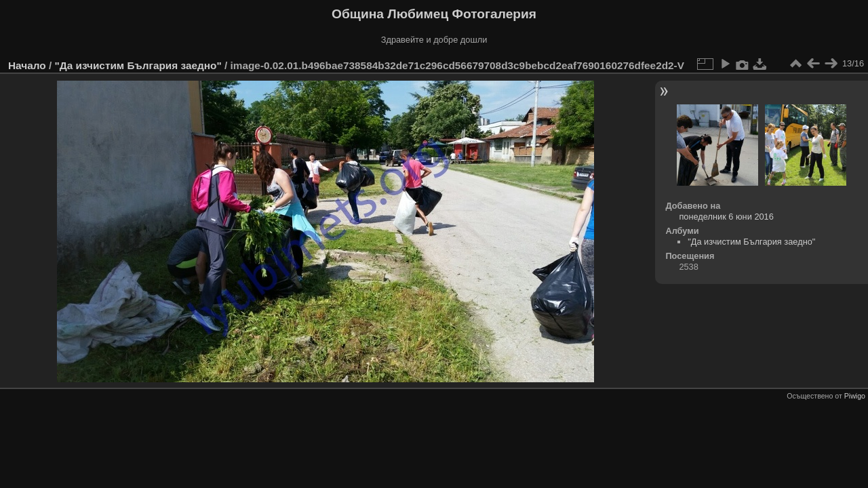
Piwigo (855, 396)
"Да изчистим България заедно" (138, 65)
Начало (27, 65)
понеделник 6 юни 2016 (726, 217)
